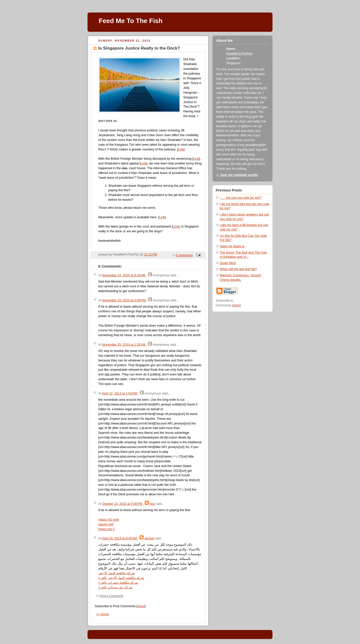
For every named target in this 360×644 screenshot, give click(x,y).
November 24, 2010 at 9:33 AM (124, 275)
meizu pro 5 (106, 529)
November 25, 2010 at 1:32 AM (124, 345)
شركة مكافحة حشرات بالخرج (118, 583)
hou (152, 504)
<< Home (102, 614)
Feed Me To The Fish (131, 21)
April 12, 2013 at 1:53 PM (120, 393)
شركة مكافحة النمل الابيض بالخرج (121, 578)
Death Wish (228, 263)
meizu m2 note (109, 520)
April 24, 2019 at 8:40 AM (120, 538)
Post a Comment (111, 596)
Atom (141, 606)
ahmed (149, 538)
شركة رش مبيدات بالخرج (115, 587)
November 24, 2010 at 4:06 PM (124, 300)
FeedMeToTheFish (239, 54)
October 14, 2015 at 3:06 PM (122, 504)
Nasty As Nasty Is (232, 246)
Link (181, 149)
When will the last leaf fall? (238, 269)
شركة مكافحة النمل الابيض (116, 573)
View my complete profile (239, 175)
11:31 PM (150, 255)
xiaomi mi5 (106, 524)
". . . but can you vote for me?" (241, 198)
